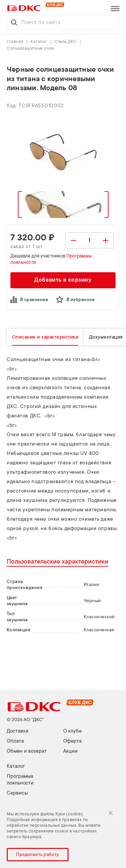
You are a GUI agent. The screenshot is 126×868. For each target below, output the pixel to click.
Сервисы (17, 793)
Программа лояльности (20, 780)
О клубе (72, 731)
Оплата (15, 741)
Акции (70, 751)
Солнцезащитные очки (30, 48)
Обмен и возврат (27, 751)
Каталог (39, 42)
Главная (15, 42)
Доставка (17, 731)
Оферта (72, 741)
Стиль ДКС (66, 42)
